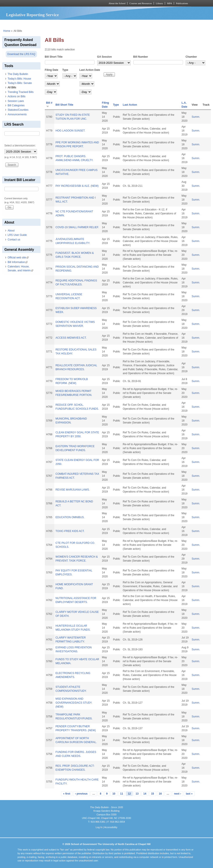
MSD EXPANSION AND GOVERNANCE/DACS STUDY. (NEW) (74, 703)
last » (189, 794)
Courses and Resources (141, 3)
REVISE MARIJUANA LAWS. (73, 490)
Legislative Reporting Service (33, 15)
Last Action (130, 105)
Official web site (18, 258)
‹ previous (81, 794)
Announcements (17, 114)
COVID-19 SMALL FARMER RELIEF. (77, 227)
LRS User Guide (17, 235)
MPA (170, 3)
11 (122, 794)
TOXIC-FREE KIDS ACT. (70, 531)
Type (65, 70)
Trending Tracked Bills (21, 92)
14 (145, 794)
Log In (99, 827)
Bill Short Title (54, 57)
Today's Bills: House (19, 79)
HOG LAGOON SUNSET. (70, 131)
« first (67, 794)
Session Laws (16, 101)
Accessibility (111, 827)
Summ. (196, 117)
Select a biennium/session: (20, 146)
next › (178, 794)
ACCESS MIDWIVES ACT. (71, 338)
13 (137, 794)
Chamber (191, 57)
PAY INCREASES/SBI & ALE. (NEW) (77, 186)
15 (152, 794)
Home (7, 31)
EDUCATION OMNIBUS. (70, 517)
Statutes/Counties (18, 110)
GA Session (105, 57)
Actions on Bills (17, 96)
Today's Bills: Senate (20, 83)
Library (159, 3)
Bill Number (141, 57)
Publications (182, 3)
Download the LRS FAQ (21, 54)
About (11, 231)
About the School (117, 3)
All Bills (12, 87)
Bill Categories (16, 105)
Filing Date (52, 70)
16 (160, 794)
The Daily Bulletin (18, 74)
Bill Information (18, 262)
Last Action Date (90, 70)
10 (114, 794)
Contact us (14, 240)
